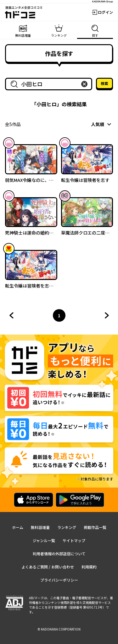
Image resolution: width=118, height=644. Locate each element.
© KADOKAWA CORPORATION (59, 629)
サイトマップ (74, 540)
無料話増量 (40, 527)
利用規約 (89, 567)
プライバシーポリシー (59, 580)
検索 (104, 83)
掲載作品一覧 (95, 527)
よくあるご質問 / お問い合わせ (48, 567)
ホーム (18, 527)
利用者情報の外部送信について (59, 554)
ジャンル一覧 (44, 540)
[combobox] (50, 84)
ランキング (67, 527)
